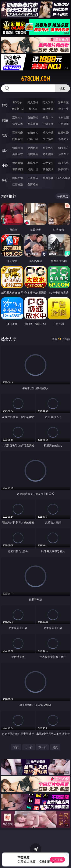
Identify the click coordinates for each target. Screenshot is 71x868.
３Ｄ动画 (63, 117)
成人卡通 (48, 133)
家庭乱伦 (33, 163)
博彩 (5, 105)
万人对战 (48, 102)
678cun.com (36, 79)
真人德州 (33, 102)
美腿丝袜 (18, 154)
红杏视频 (18, 184)
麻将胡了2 (18, 109)
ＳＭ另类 (63, 124)
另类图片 (63, 154)
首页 (16, 747)
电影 (5, 135)
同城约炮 (18, 178)
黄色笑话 (48, 169)
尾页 (55, 747)
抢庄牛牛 (63, 109)
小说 (5, 165)
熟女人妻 (18, 124)
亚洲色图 (33, 148)
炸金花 (33, 109)
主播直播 (48, 124)
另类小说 (33, 169)
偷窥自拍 (18, 148)
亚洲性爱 (18, 133)
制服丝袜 (18, 139)
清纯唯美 (33, 154)
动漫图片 (63, 148)
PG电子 (18, 102)
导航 (5, 181)
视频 (5, 120)
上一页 (29, 747)
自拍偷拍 (33, 117)
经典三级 (33, 139)
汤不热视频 (63, 178)
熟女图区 (48, 154)
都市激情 (18, 163)
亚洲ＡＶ (18, 117)
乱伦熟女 (48, 139)
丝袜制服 (33, 124)
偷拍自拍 (33, 133)
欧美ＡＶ (48, 117)
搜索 (62, 88)
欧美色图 (48, 148)
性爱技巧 (63, 169)
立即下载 (57, 860)
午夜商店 (33, 178)
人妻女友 (48, 163)
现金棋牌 (48, 109)
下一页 (42, 747)
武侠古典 (63, 163)
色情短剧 (33, 184)
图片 (5, 150)
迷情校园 (18, 169)
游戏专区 (63, 102)
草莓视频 (48, 178)
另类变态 (63, 139)
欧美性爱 (63, 133)
